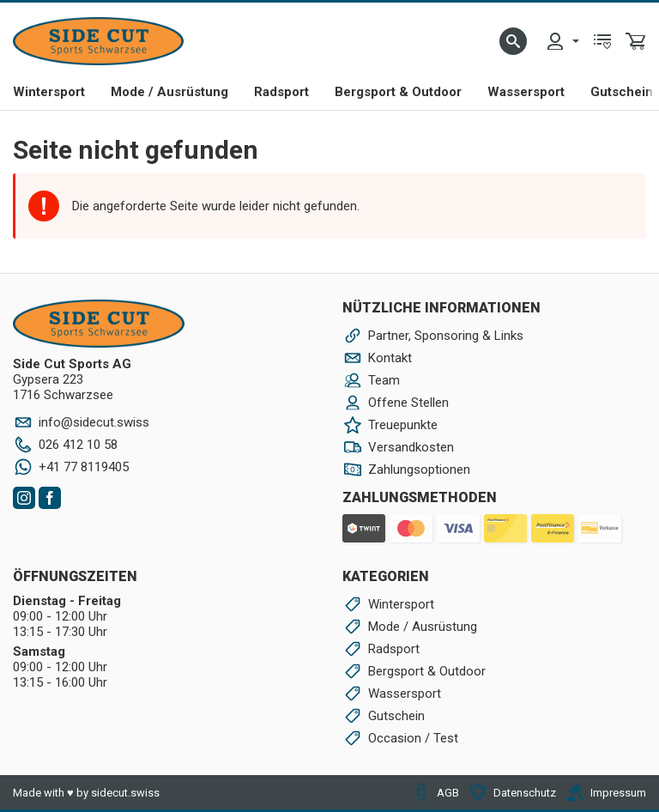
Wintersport (49, 92)
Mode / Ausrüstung (169, 92)
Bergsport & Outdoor (398, 92)
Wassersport (526, 92)
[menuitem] (562, 41)
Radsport (281, 92)
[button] (513, 41)
